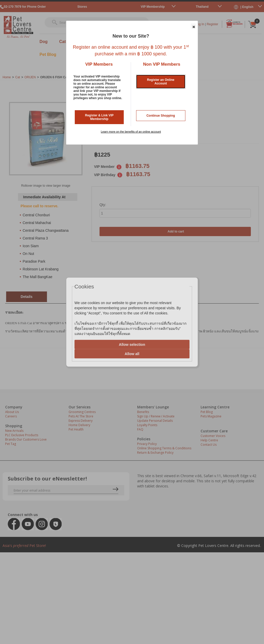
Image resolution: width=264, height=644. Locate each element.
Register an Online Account (161, 82)
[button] (193, 26)
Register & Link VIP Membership (99, 117)
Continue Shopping (161, 116)
